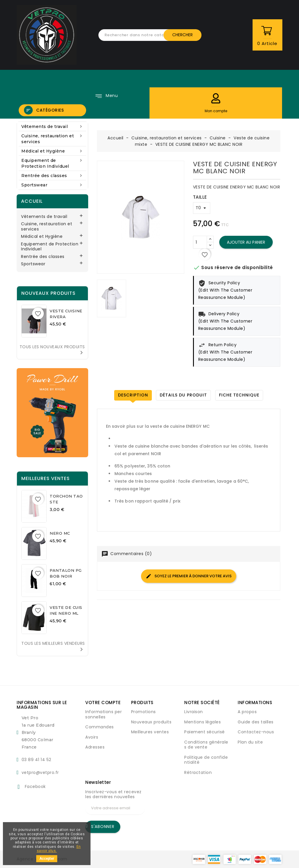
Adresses (95, 747)
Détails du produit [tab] (183, 395)
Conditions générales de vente (206, 745)
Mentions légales (202, 722)
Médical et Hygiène (52, 151)
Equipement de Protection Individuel (52, 163)
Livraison (194, 712)
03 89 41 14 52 (36, 760)
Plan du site (250, 742)
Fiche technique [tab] (239, 395)
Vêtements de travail (52, 126)
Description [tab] (133, 395)
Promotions (144, 712)
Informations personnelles (104, 714)
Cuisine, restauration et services (52, 139)
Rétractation (198, 772)
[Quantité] (200, 242)
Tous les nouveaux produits (52, 350)
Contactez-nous (256, 732)
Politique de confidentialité (206, 760)
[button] (216, 98)
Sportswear (52, 185)
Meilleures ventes (150, 732)
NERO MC (60, 533)
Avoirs (92, 737)
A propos (247, 712)
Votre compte (103, 702)
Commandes (100, 727)
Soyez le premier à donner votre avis (189, 576)
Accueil (32, 201)
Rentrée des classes (52, 175)
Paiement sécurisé (205, 732)
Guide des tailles (256, 722)
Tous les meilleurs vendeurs (53, 647)
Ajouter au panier (246, 242)
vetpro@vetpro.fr (40, 772)
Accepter (47, 859)
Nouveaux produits (151, 722)
